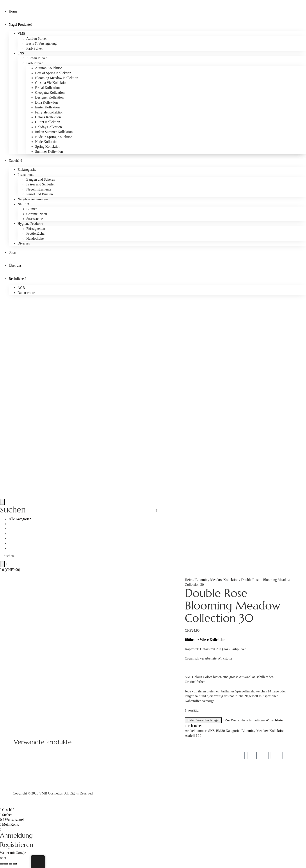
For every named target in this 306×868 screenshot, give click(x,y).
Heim (189, 580)
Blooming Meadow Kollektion (217, 580)
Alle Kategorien (20, 519)
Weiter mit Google (13, 853)
